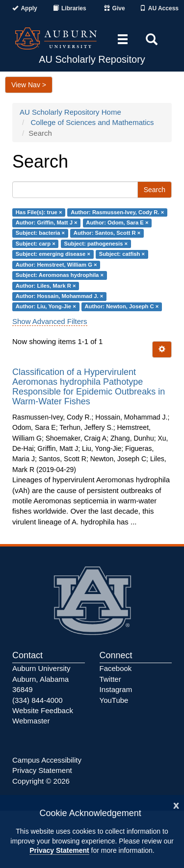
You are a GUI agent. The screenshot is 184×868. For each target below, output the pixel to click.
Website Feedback (43, 710)
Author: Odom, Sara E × (117, 223)
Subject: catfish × (122, 254)
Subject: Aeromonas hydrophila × (60, 275)
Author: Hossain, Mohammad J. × (59, 296)
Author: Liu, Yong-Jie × (46, 307)
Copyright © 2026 (41, 781)
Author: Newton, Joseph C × (121, 307)
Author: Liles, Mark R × (46, 286)
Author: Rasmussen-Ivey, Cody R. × (117, 212)
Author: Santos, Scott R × (107, 233)
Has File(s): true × (39, 212)
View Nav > (29, 85)
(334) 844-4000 (38, 700)
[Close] (176, 805)
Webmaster (31, 721)
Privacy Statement (59, 850)
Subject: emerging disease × (53, 254)
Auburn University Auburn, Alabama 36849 (41, 679)
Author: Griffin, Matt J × (47, 223)
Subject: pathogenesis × (96, 244)
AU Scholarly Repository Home (70, 112)
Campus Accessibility (47, 760)
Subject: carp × (36, 244)
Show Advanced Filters (50, 321)
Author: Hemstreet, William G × (56, 265)
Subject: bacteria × (40, 233)
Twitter (110, 679)
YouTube (114, 700)
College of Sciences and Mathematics (92, 122)
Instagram (116, 689)
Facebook (116, 668)
